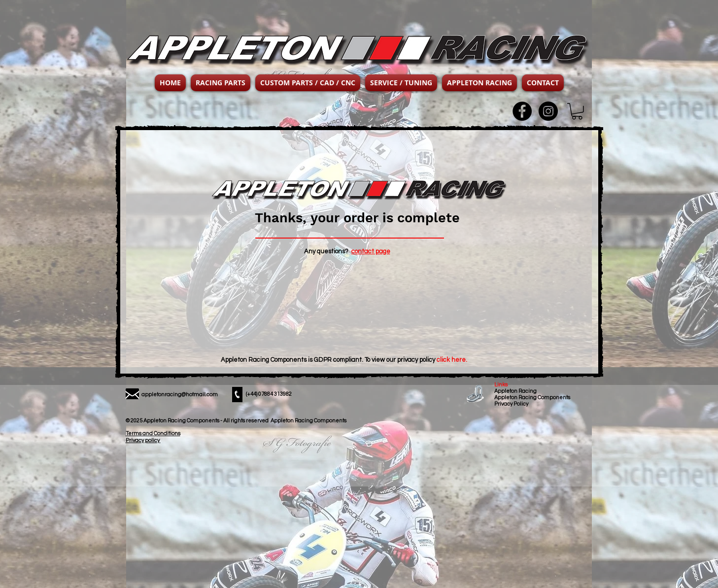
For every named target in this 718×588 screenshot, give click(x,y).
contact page (371, 251)
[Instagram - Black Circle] (548, 111)
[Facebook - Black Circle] (522, 111)
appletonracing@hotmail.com (180, 395)
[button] (221, 83)
